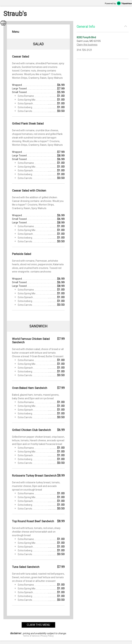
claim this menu (38, 625)
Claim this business (87, 45)
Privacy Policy (47, 636)
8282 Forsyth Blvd (86, 37)
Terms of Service (31, 636)
